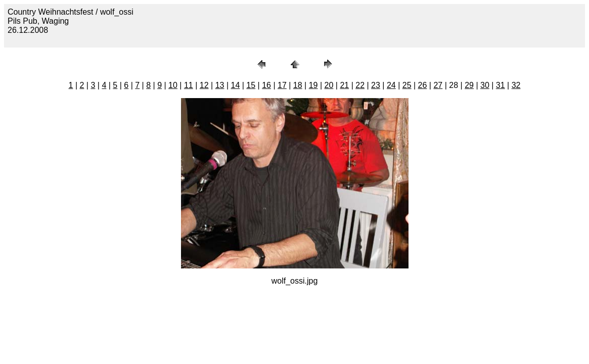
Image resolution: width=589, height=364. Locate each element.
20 (329, 85)
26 (423, 85)
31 (501, 85)
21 (344, 85)
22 (360, 85)
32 (516, 85)
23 (376, 85)
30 (485, 85)
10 (173, 85)
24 (391, 85)
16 (266, 85)
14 (235, 85)
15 (251, 85)
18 (298, 85)
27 (438, 85)
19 (313, 85)
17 (282, 85)
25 (407, 85)
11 (189, 85)
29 (469, 85)
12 (204, 85)
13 (220, 85)
